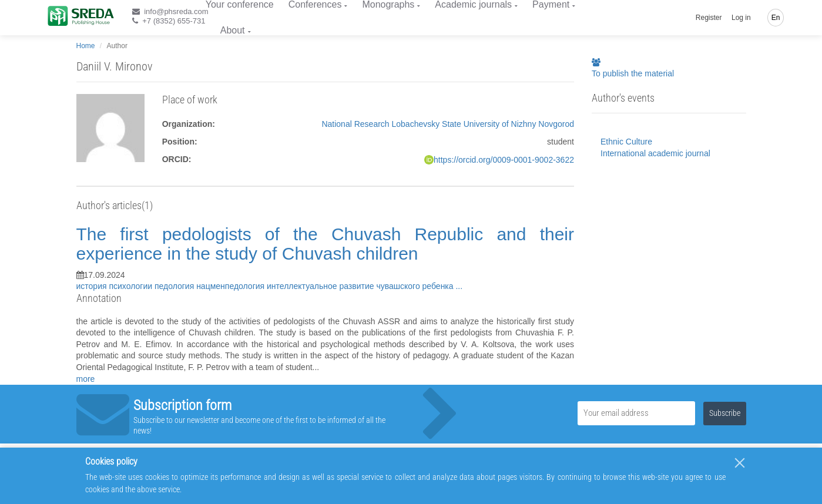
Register (709, 18)
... (459, 286)
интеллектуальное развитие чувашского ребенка (361, 286)
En (776, 18)
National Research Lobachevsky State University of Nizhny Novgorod (448, 124)
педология (175, 286)
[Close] (740, 463)
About (233, 30)
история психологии (115, 286)
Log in (741, 18)
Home (86, 46)
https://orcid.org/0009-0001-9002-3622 (504, 160)
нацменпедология (231, 286)
